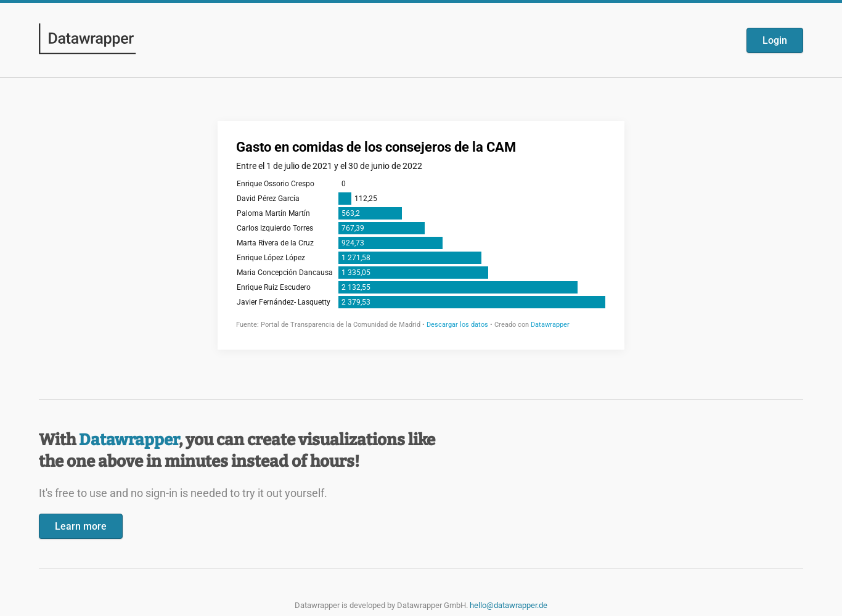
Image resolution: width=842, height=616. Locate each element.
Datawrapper (129, 440)
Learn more (81, 526)
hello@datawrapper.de (509, 605)
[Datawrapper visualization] (421, 234)
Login (775, 40)
